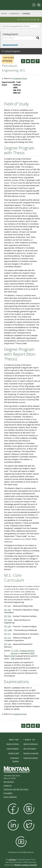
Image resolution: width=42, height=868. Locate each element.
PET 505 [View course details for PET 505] (8, 626)
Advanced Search (10, 45)
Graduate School (20, 78)
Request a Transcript (31, 753)
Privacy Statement (10, 797)
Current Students (13, 749)
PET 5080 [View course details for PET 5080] (8, 630)
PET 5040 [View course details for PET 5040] (8, 620)
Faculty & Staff (13, 753)
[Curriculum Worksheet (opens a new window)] (23, 61)
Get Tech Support (30, 749)
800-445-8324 (9, 782)
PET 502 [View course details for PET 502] (8, 610)
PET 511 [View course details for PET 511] (8, 634)
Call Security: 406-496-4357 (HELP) (16, 789)
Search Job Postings (31, 758)
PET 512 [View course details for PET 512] (8, 638)
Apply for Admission (31, 744)
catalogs (12, 860)
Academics (15, 13)
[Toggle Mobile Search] (39, 5)
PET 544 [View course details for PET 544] (8, 644)
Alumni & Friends (13, 744)
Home (4, 13)
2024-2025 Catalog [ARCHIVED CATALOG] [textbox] (16, 26)
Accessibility (8, 793)
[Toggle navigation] (34, 5)
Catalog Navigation (12, 51)
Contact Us (8, 786)
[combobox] (21, 26)
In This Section (27, 20)
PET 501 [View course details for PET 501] (8, 606)
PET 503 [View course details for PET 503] (8, 616)
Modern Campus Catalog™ (26, 865)
